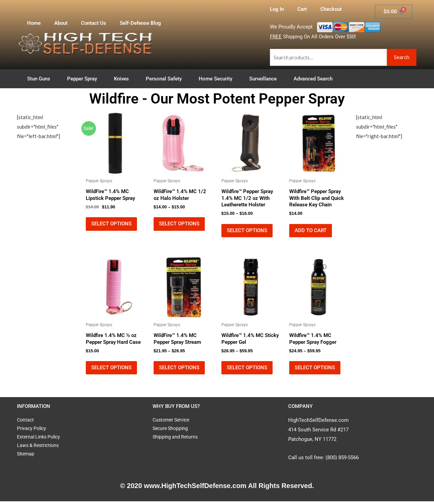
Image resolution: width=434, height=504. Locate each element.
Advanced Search (313, 79)
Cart (302, 9)
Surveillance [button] (265, 79)
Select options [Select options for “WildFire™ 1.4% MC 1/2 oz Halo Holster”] (179, 225)
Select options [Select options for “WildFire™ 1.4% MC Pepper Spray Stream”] (179, 370)
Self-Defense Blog (140, 23)
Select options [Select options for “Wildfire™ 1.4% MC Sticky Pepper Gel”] (247, 370)
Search (402, 57)
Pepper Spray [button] (84, 79)
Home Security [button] (217, 79)
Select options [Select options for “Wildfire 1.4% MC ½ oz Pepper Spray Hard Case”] (111, 370)
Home (34, 23)
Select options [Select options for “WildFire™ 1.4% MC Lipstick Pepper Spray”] (111, 225)
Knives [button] (123, 79)
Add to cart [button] (311, 231)
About (61, 23)
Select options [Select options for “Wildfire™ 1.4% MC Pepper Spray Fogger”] (315, 370)
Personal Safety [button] (165, 79)
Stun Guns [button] (40, 79)
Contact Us (94, 23)
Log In (277, 9)
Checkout (331, 9)
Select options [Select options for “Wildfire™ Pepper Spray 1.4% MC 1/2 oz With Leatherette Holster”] (247, 231)
